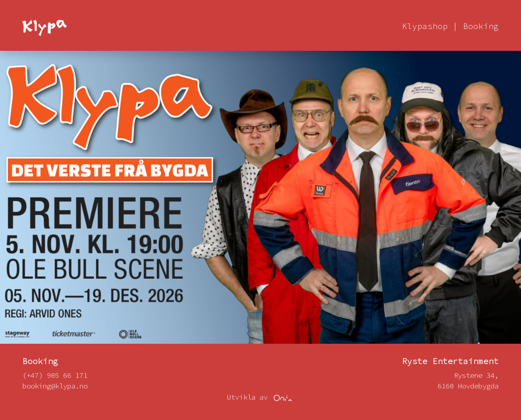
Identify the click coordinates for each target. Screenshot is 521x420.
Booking (481, 26)
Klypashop (425, 26)
